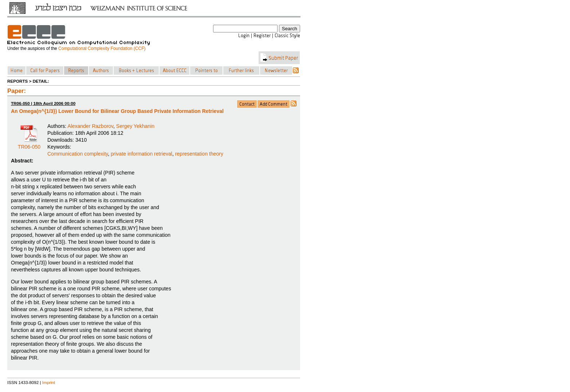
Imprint (49, 382)
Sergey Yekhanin (135, 126)
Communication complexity (78, 154)
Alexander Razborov (90, 126)
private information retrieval (141, 154)
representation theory (199, 154)
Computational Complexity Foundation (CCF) (102, 48)
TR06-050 (29, 144)
